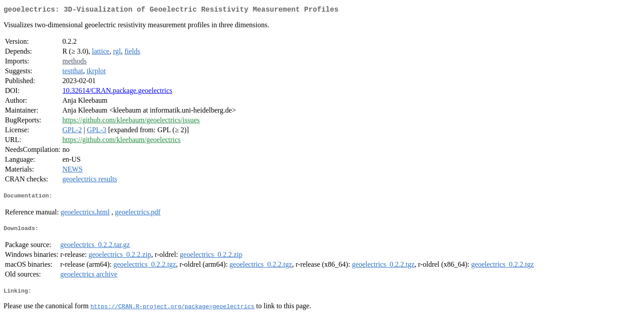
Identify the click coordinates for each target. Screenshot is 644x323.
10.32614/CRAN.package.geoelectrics (117, 92)
